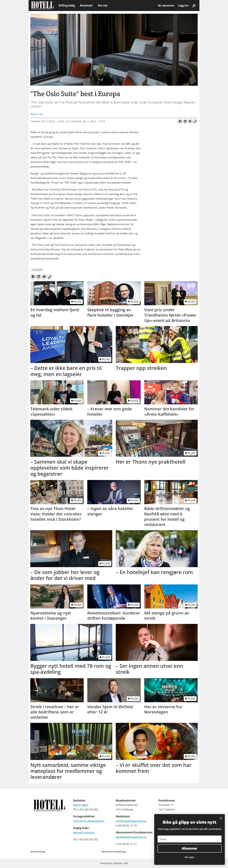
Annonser (86, 5)
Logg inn (183, 6)
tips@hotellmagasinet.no (131, 821)
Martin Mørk (81, 805)
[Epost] (190, 839)
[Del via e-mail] (190, 121)
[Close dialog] (221, 818)
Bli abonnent (166, 6)
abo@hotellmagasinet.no (131, 837)
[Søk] (194, 6)
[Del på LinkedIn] (185, 121)
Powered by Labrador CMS (114, 863)
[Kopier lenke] (195, 121)
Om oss (103, 5)
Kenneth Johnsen (84, 832)
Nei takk (190, 857)
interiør (37, 270)
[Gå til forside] (42, 6)
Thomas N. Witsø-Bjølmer (89, 821)
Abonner (190, 848)
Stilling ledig (67, 5)
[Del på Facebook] (180, 121)
